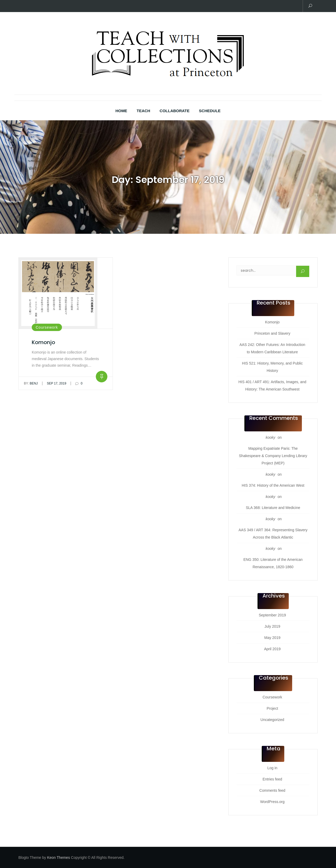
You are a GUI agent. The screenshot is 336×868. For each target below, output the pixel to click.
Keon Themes (58, 858)
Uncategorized (272, 720)
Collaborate (175, 111)
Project (272, 708)
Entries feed (272, 779)
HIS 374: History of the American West (273, 485)
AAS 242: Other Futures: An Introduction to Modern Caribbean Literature (272, 348)
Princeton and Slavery (272, 333)
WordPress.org (272, 802)
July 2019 (272, 626)
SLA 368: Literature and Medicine (273, 508)
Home (121, 111)
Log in (272, 768)
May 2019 (272, 638)
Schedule (210, 111)
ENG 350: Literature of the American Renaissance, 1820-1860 (273, 563)
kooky (271, 437)
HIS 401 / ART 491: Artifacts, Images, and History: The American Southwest (272, 386)
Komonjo (43, 342)
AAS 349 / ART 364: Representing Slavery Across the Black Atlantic (273, 534)
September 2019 (272, 615)
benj (31, 383)
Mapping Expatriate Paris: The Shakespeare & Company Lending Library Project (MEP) (273, 456)
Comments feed (272, 790)
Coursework (47, 327)
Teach (144, 111)
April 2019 (272, 649)
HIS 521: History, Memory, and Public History (272, 367)
